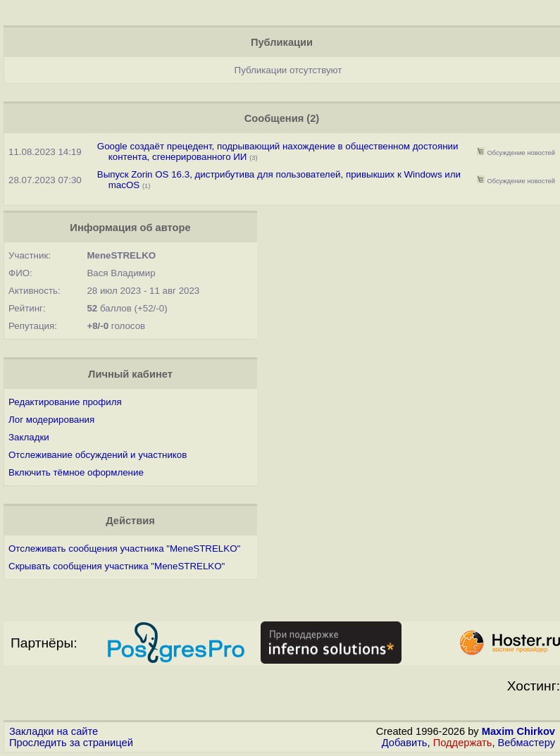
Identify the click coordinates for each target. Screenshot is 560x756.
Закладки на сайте (54, 731)
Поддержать (463, 743)
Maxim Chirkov (518, 731)
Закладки (29, 437)
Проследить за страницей (71, 743)
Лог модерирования (51, 420)
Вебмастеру (527, 743)
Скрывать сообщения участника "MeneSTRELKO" (117, 566)
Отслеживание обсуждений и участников (98, 455)
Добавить (405, 743)
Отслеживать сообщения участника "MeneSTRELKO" (124, 549)
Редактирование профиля (65, 402)
